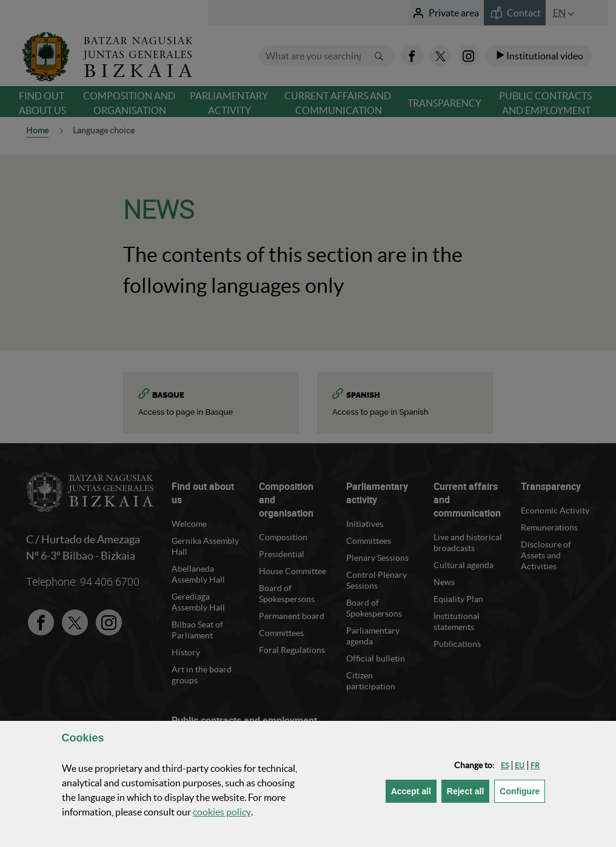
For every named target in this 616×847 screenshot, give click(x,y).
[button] (505, 765)
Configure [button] (522, 790)
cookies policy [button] (222, 812)
